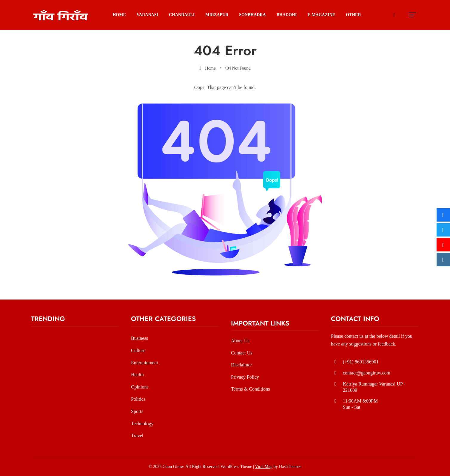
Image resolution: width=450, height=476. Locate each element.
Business (140, 338)
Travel (137, 436)
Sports (137, 411)
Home (119, 15)
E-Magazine (321, 15)
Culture (138, 350)
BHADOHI (287, 15)
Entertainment (145, 363)
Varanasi (147, 15)
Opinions (140, 387)
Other (353, 15)
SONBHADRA (252, 15)
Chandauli (182, 15)
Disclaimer (241, 365)
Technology (142, 424)
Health (137, 375)
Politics (138, 399)
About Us (240, 341)
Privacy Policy (245, 377)
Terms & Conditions (250, 389)
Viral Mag (264, 466)
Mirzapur (217, 15)
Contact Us (242, 353)
